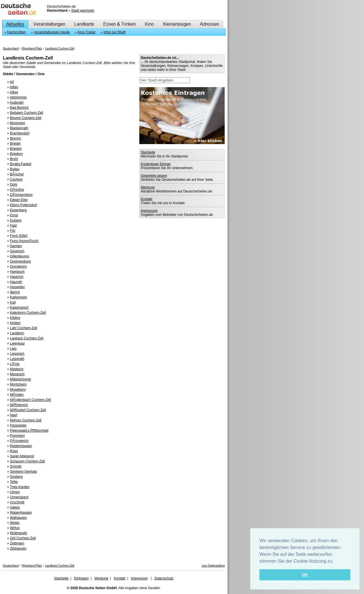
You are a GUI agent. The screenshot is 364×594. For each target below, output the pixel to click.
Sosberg (16, 477)
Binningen (17, 123)
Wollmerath (18, 533)
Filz (13, 231)
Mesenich (17, 374)
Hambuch (17, 272)
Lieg (13, 349)
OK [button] (305, 575)
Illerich (15, 292)
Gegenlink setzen (154, 176)
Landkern (17, 333)
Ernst (14, 215)
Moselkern (18, 390)
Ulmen (15, 492)
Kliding (15, 318)
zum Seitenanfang (213, 566)
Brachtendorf (20, 133)
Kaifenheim (18, 297)
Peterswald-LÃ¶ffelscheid (29, 431)
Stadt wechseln (83, 11)
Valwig (15, 507)
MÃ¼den (17, 395)
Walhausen (18, 518)
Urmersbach (19, 497)
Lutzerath (17, 359)
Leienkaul (17, 343)
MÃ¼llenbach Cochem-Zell (30, 400)
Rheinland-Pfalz (32, 49)
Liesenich (17, 354)
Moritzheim (18, 384)
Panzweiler (18, 425)
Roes (14, 451)
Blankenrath (19, 128)
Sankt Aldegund (22, 456)
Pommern (17, 436)
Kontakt (147, 199)
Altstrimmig (18, 97)
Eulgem (16, 220)
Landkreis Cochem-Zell (60, 49)
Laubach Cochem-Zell (27, 338)
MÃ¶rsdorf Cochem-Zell (28, 410)
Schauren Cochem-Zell (27, 461)
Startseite (148, 152)
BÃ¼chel (17, 174)
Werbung (148, 187)
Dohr (14, 185)
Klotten (15, 323)
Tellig (14, 482)
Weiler (15, 523)
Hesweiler (17, 287)
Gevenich (17, 251)
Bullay (15, 169)
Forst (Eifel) (19, 236)
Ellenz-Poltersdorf (23, 205)
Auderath (17, 103)
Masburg (17, 369)
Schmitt (16, 466)
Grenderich (18, 267)
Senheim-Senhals (23, 472)
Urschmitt (17, 502)
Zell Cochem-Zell (23, 538)
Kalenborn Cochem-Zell (28, 313)
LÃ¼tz (15, 364)
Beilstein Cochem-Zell (27, 113)
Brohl (14, 159)
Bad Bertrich (19, 108)
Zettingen (17, 543)
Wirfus (15, 528)
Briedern (16, 154)
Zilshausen (18, 548)
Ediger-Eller (19, 200)
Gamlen (16, 246)
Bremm (15, 138)
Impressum (149, 211)
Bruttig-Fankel (21, 164)
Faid (13, 226)
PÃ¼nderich (19, 441)
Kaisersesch (19, 308)
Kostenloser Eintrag (156, 164)
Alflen (14, 87)
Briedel (15, 144)
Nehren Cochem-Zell (26, 420)
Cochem (16, 179)
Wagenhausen (21, 513)
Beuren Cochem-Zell (26, 118)
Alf (12, 82)
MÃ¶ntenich (19, 405)
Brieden (16, 149)
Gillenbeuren (20, 256)
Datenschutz (164, 578)
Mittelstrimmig (20, 379)
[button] (336, 562)
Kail (13, 302)
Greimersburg (20, 261)
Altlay (14, 92)
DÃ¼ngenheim (21, 195)
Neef (14, 415)
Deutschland (11, 49)
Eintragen (81, 578)
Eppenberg (18, 210)
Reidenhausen (21, 446)
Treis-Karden (20, 487)
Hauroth (16, 282)
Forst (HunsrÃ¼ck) (24, 241)
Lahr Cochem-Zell (23, 328)
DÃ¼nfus (17, 190)
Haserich (17, 277)
